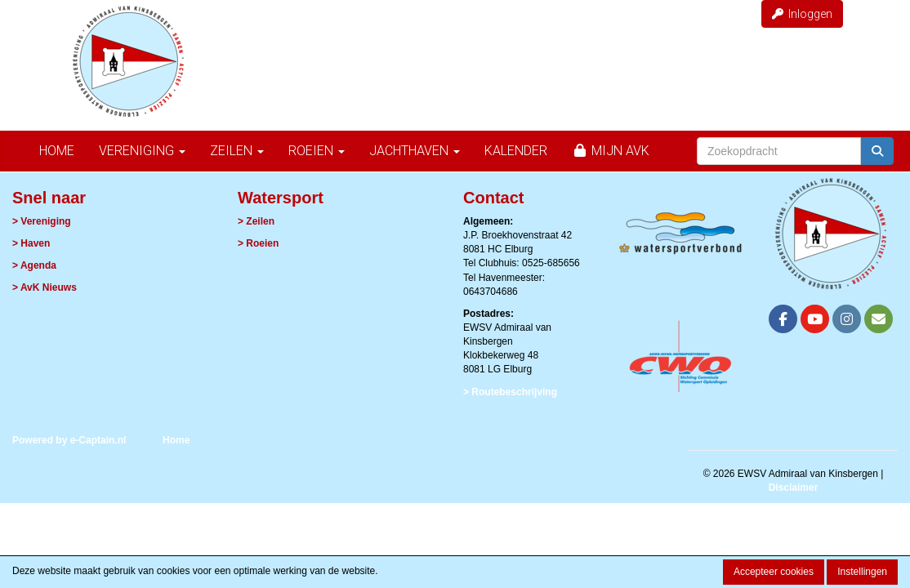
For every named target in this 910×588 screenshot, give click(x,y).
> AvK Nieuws (45, 287)
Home (57, 151)
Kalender (516, 151)
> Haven (31, 243)
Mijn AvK (611, 151)
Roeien (317, 151)
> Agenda (34, 265)
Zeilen (237, 151)
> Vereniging (42, 221)
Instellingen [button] (862, 572)
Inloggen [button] (802, 14)
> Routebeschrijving (510, 392)
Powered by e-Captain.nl (69, 440)
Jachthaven (415, 151)
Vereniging (142, 151)
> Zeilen (256, 221)
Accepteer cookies (774, 572)
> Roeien (258, 243)
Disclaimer (794, 488)
